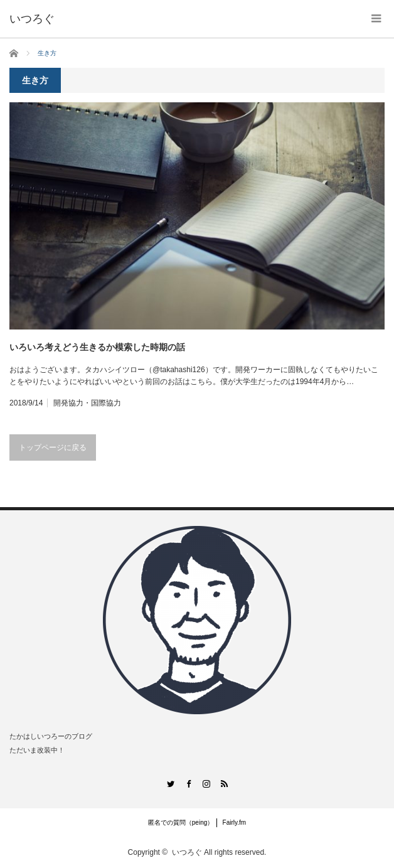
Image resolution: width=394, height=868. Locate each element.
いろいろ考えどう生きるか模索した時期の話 (97, 347)
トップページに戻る (53, 447)
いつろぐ (187, 852)
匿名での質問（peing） (181, 822)
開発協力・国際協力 (87, 403)
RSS (224, 784)
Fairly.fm (235, 822)
